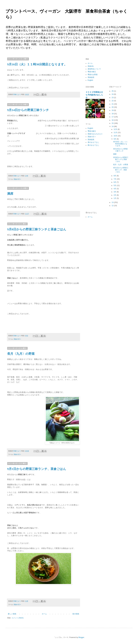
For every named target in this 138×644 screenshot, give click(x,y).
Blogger (81, 637)
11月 (116, 133)
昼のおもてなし (93, 142)
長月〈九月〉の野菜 (21, 354)
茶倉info (91, 66)
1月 (115, 198)
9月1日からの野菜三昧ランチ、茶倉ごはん (37, 469)
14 (113, 126)
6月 (115, 182)
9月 (115, 139)
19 (113, 110)
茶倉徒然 (91, 77)
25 (113, 91)
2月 (115, 195)
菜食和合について (94, 69)
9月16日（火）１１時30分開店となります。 (37, 64)
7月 (115, 179)
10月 (116, 136)
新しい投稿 (12, 614)
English (90, 80)
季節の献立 (92, 72)
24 (113, 94)
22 (113, 101)
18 (113, 114)
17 (113, 117)
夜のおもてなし (93, 145)
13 (113, 202)
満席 (10, 194)
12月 (116, 129)
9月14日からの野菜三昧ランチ (28, 110)
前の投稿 (76, 614)
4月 (115, 189)
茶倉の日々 (17, 179)
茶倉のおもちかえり (95, 134)
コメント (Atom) (17, 618)
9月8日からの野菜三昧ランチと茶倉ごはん (37, 229)
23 (113, 98)
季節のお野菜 (93, 75)
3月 (115, 192)
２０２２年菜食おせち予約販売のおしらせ (94, 95)
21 (113, 104)
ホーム (44, 614)
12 (113, 206)
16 (113, 120)
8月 (115, 176)
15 (113, 123)
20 (113, 107)
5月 (115, 185)
